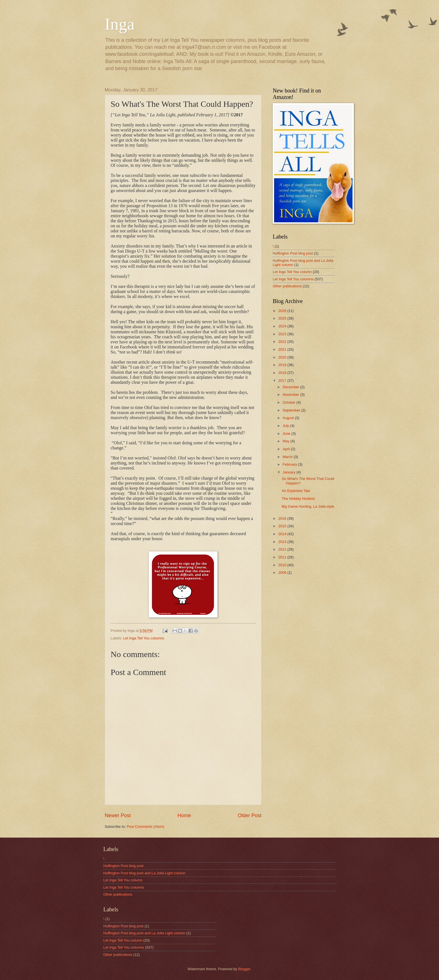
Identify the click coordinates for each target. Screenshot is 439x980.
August (289, 418)
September (292, 410)
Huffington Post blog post (293, 253)
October (289, 402)
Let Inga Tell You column (292, 272)
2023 (283, 334)
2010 (283, 565)
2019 (283, 365)
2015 (283, 526)
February (290, 464)
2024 (283, 326)
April (287, 449)
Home (184, 815)
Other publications (287, 286)
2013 (283, 542)
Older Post (250, 815)
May (286, 441)
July (286, 426)
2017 (283, 381)
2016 (283, 518)
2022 (283, 342)
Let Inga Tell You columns (144, 638)
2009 (283, 573)
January (289, 472)
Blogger (244, 969)
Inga (120, 24)
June (287, 434)
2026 (283, 311)
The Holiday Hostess (298, 499)
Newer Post (118, 815)
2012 (283, 549)
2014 (283, 534)
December (291, 387)
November (291, 395)
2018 (283, 373)
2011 (283, 557)
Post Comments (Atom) (146, 827)
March (288, 457)
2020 (283, 357)
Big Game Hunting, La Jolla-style (308, 506)
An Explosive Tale (296, 491)
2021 (283, 349)
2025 (283, 318)
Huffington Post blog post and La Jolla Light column (144, 873)
